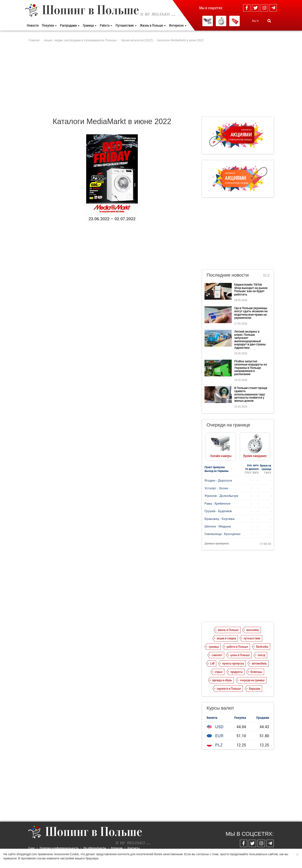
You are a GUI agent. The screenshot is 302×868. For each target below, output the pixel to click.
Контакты (134, 848)
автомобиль (259, 663)
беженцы (256, 672)
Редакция (117, 848)
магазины (253, 630)
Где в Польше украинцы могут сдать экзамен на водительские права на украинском (251, 313)
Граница (90, 25)
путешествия (252, 638)
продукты (237, 672)
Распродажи (70, 25)
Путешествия (126, 25)
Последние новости (228, 275)
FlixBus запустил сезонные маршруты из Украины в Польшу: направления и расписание (251, 368)
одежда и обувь (222, 680)
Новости (33, 25)
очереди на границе (252, 680)
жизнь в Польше (228, 630)
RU (255, 21)
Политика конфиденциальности (59, 848)
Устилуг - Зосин (216, 488)
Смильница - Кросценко (223, 534)
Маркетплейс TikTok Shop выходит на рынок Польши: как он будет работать (251, 289)
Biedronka (262, 646)
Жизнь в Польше (153, 25)
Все (267, 275)
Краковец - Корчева (219, 519)
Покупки (49, 25)
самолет (217, 655)
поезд (262, 655)
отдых (219, 672)
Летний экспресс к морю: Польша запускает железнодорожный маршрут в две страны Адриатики (250, 339)
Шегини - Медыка (218, 526)
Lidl (212, 663)
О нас (32, 848)
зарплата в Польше (229, 688)
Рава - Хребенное (217, 503)
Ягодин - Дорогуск (218, 480)
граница (214, 646)
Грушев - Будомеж (218, 511)
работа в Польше (237, 646)
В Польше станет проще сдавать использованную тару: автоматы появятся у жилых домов (251, 394)
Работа (106, 25)
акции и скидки (226, 638)
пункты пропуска (233, 663)
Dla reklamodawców (95, 848)
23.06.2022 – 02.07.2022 (112, 219)
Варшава (255, 688)
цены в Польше (240, 655)
